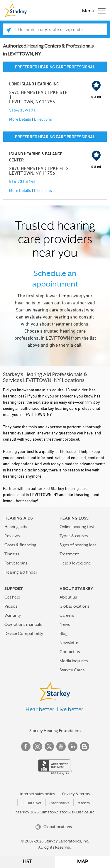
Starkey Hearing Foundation (55, 731)
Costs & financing (20, 545)
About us (68, 597)
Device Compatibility (24, 633)
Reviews (12, 536)
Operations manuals (23, 624)
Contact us (70, 652)
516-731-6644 (22, 181)
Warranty (13, 615)
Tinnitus (12, 554)
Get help (12, 597)
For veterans (16, 563)
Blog (64, 633)
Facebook (26, 746)
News (65, 624)
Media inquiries (74, 661)
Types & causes (74, 536)
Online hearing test (77, 527)
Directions (43, 119)
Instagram (38, 746)
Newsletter (70, 643)
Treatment (69, 554)
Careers (67, 615)
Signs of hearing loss (78, 545)
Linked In (73, 746)
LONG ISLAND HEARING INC (34, 84)
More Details (20, 119)
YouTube (61, 746)
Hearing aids (16, 527)
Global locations (74, 606)
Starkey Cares (72, 670)
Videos (11, 606)
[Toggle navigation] (92, 10)
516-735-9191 (22, 110)
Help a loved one (75, 563)
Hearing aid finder (21, 572)
